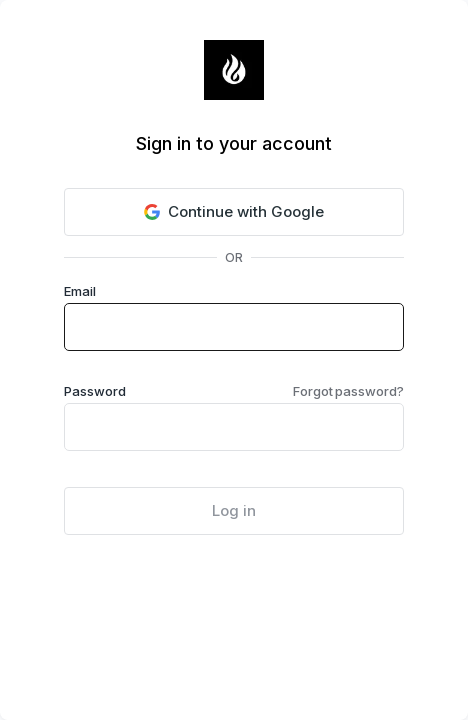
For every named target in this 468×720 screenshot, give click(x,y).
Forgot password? (348, 391)
